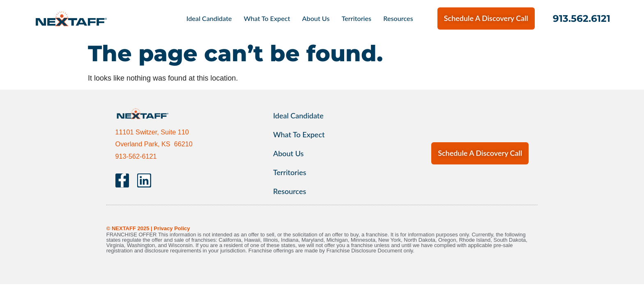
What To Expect (267, 18)
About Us (316, 18)
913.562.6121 (582, 18)
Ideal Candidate (209, 18)
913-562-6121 (136, 156)
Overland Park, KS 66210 (154, 144)
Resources (398, 18)
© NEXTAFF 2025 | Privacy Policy (148, 228)
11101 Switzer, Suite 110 (152, 132)
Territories (357, 18)
